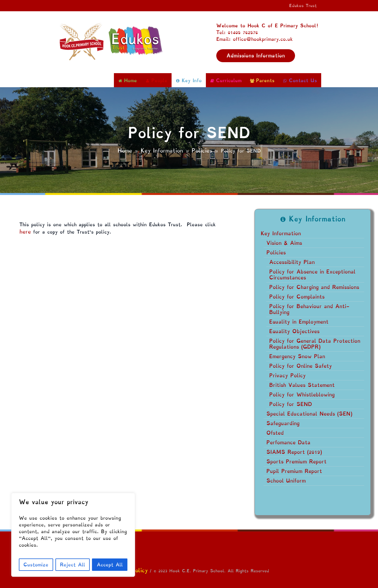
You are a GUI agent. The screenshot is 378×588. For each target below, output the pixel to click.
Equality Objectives (294, 331)
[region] (73, 535)
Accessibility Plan (292, 262)
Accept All (110, 565)
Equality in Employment (299, 322)
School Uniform (286, 481)
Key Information (162, 151)
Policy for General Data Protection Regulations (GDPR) (315, 344)
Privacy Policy (287, 375)
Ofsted (275, 433)
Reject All (73, 565)
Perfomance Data (288, 442)
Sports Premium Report (296, 462)
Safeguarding (283, 423)
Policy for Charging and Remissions (314, 287)
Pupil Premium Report (294, 471)
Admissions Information (256, 56)
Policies (202, 151)
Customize (36, 565)
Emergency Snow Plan (297, 356)
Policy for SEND (291, 404)
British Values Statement (302, 385)
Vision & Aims (284, 243)
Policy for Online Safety (301, 366)
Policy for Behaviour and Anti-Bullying (309, 309)
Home (125, 151)
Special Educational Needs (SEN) (309, 414)
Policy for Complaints (297, 297)
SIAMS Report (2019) (294, 452)
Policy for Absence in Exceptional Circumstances (312, 275)
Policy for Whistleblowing (302, 395)
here (25, 232)
